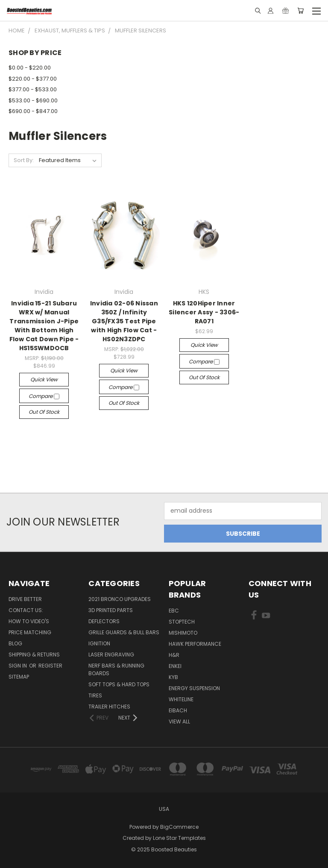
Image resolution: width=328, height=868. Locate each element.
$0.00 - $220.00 (30, 68)
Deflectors (104, 621)
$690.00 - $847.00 (33, 111)
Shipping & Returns (34, 655)
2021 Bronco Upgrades (120, 599)
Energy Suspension (194, 688)
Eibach (178, 710)
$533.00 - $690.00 (33, 100)
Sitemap (19, 677)
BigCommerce (179, 827)
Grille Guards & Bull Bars (124, 632)
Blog (15, 643)
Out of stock (44, 412)
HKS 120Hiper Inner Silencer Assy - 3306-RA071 (204, 312)
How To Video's (29, 621)
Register (50, 666)
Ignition (99, 643)
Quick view (44, 379)
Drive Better (25, 599)
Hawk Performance (195, 644)
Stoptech (182, 622)
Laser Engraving (111, 655)
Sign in (18, 666)
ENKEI (175, 666)
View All (179, 721)
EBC (174, 611)
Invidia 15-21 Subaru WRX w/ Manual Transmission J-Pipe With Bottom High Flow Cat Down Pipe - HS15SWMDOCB (44, 326)
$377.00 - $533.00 (33, 89)
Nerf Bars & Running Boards (116, 669)
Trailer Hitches (109, 707)
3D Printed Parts (111, 610)
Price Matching (30, 632)
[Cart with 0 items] (300, 11)
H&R (174, 655)
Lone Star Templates (179, 838)
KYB (173, 677)
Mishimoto (183, 633)
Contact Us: (26, 610)
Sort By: (24, 160)
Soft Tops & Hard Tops (119, 684)
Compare (44, 396)
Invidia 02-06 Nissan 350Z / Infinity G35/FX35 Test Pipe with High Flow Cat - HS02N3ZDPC (124, 321)
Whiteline (181, 699)
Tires (95, 695)
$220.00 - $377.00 (33, 79)
